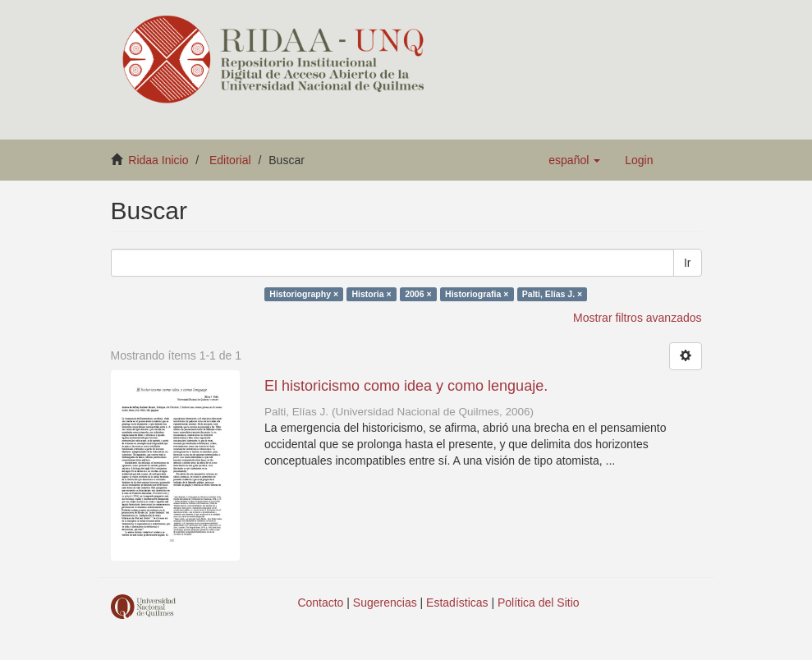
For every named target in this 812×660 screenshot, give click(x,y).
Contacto (320, 603)
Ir (688, 263)
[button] (574, 160)
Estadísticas (457, 603)
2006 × (418, 294)
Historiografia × (477, 294)
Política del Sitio (539, 603)
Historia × (372, 294)
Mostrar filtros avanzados (637, 318)
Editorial (230, 160)
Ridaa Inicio (158, 160)
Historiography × (304, 294)
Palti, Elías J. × (552, 294)
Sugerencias (385, 603)
